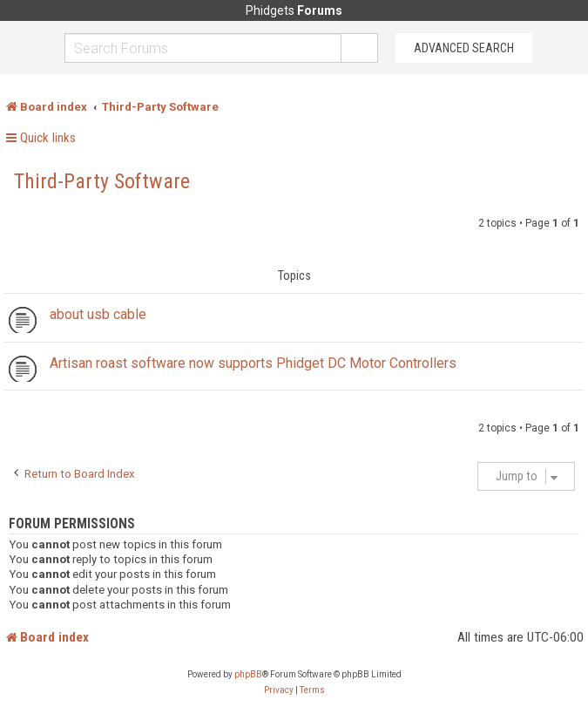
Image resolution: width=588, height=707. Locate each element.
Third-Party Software (102, 181)
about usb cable (98, 314)
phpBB (248, 674)
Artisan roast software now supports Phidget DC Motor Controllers (253, 363)
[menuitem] (279, 690)
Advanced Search (464, 48)
